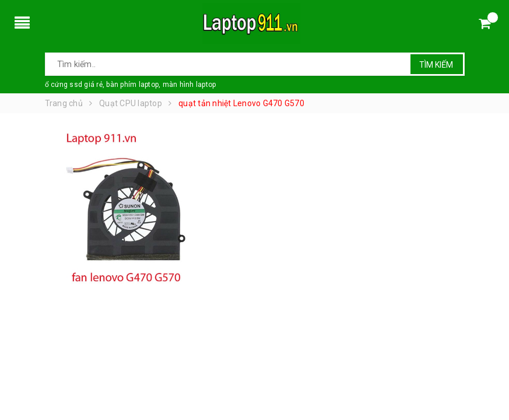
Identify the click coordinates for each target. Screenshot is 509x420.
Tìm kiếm (436, 65)
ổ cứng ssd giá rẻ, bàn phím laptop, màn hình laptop (131, 85)
